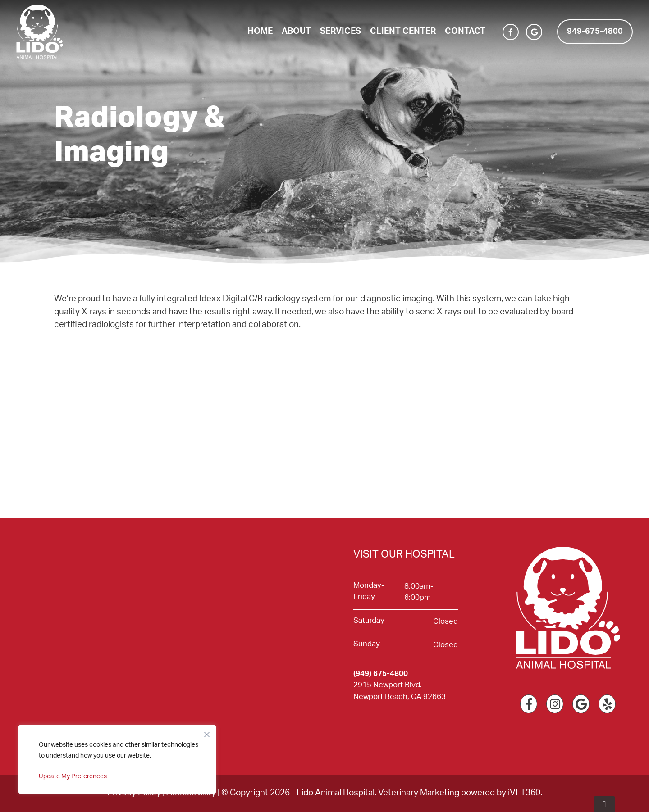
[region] (117, 759)
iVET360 (524, 793)
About (296, 31)
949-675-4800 (595, 32)
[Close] (207, 732)
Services (340, 31)
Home (260, 31)
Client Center (403, 31)
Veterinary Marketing (419, 793)
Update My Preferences (73, 776)
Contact (465, 31)
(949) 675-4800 (381, 674)
